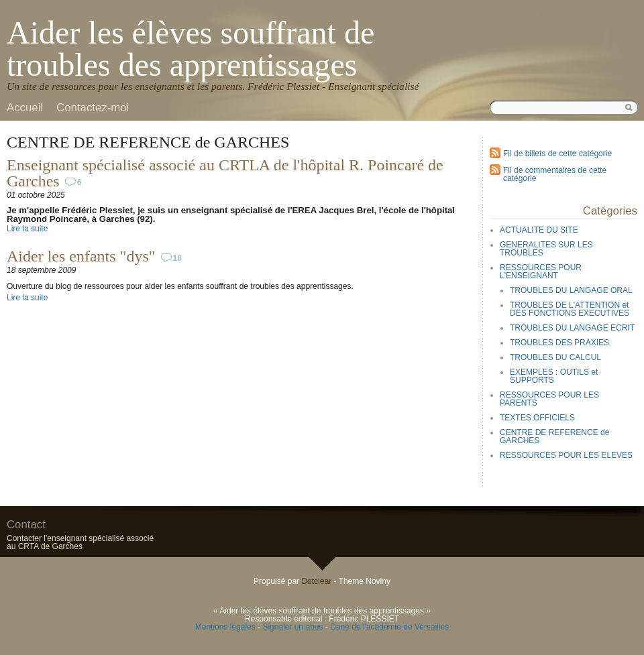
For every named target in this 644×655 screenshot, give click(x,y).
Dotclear (316, 581)
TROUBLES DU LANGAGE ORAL (571, 290)
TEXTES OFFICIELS (537, 418)
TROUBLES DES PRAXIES (559, 343)
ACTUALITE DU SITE (539, 230)
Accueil (25, 108)
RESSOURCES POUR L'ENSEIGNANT (541, 272)
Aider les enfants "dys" (81, 256)
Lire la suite (27, 229)
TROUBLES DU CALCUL (555, 357)
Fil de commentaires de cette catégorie (555, 174)
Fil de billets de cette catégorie (557, 154)
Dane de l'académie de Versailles (389, 627)
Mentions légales (225, 627)
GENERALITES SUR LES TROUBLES (546, 249)
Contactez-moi (93, 108)
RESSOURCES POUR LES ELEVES (566, 455)
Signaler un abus (292, 627)
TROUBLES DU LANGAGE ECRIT (572, 328)
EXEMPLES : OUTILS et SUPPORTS (554, 376)
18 (177, 258)
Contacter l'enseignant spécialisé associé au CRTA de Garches (80, 542)
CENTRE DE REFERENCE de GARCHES (554, 436)
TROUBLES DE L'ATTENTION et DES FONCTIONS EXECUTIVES (570, 309)
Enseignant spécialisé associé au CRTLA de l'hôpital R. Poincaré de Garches (225, 173)
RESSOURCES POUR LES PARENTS (549, 399)
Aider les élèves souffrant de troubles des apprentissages (191, 49)
